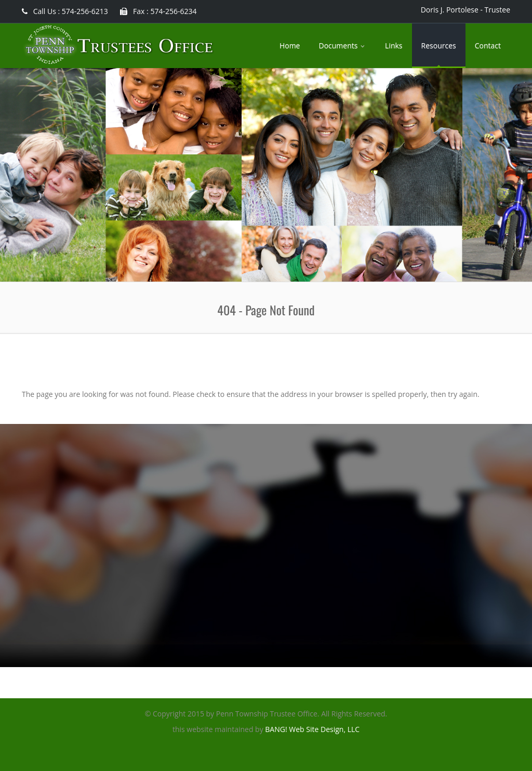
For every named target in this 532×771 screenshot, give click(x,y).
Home (290, 45)
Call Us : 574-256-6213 (65, 11)
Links (394, 45)
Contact (488, 45)
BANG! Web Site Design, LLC (312, 729)
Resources (439, 45)
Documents (342, 45)
